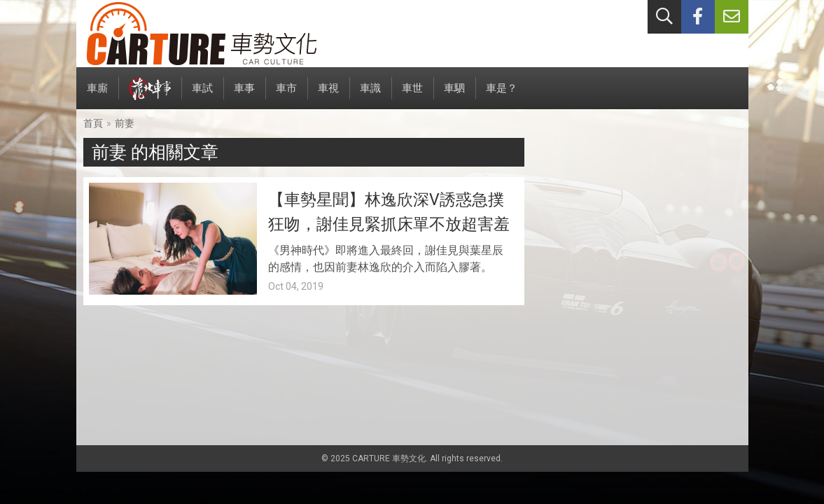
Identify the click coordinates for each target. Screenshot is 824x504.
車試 (202, 96)
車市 (286, 96)
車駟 (454, 96)
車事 (244, 96)
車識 (370, 96)
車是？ (502, 96)
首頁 (93, 123)
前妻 (125, 123)
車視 (328, 96)
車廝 (97, 96)
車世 (412, 96)
